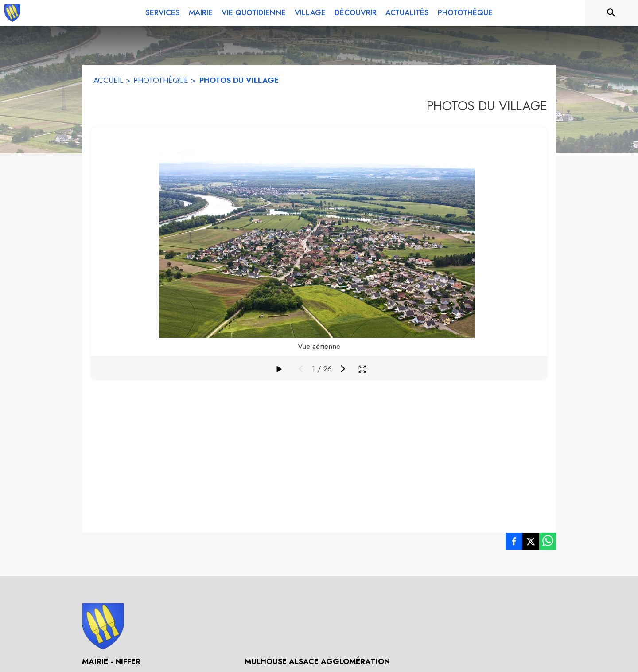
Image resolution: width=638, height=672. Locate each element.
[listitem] (514, 543)
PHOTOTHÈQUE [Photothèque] (161, 80)
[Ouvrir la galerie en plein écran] (362, 369)
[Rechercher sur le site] (611, 13)
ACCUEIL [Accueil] (108, 80)
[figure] (319, 241)
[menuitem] (163, 11)
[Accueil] (12, 13)
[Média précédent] (301, 369)
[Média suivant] (343, 369)
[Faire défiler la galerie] (279, 369)
